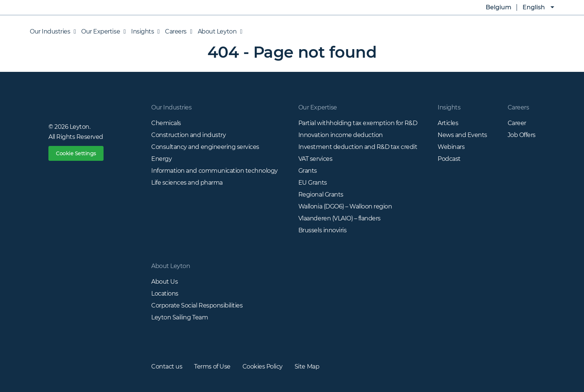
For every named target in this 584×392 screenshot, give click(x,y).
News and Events (462, 135)
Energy (161, 159)
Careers (177, 32)
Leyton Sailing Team (180, 317)
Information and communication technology (215, 171)
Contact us (167, 366)
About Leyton (218, 32)
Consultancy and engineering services (205, 147)
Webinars (451, 147)
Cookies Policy (263, 366)
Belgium (493, 7)
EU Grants (313, 183)
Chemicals (166, 123)
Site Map (307, 366)
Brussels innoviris (322, 230)
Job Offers (522, 135)
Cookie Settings (76, 153)
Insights (143, 32)
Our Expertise (101, 32)
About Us (164, 282)
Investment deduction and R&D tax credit (358, 147)
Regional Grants (321, 195)
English (534, 7)
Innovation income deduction (341, 135)
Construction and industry (188, 135)
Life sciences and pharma (187, 183)
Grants (308, 171)
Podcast (449, 159)
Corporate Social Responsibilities (197, 305)
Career (517, 123)
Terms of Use (212, 366)
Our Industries (53, 32)
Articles (448, 123)
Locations (165, 294)
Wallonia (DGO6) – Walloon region (345, 206)
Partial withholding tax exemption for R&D (358, 123)
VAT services (315, 159)
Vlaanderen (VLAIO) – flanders (339, 218)
